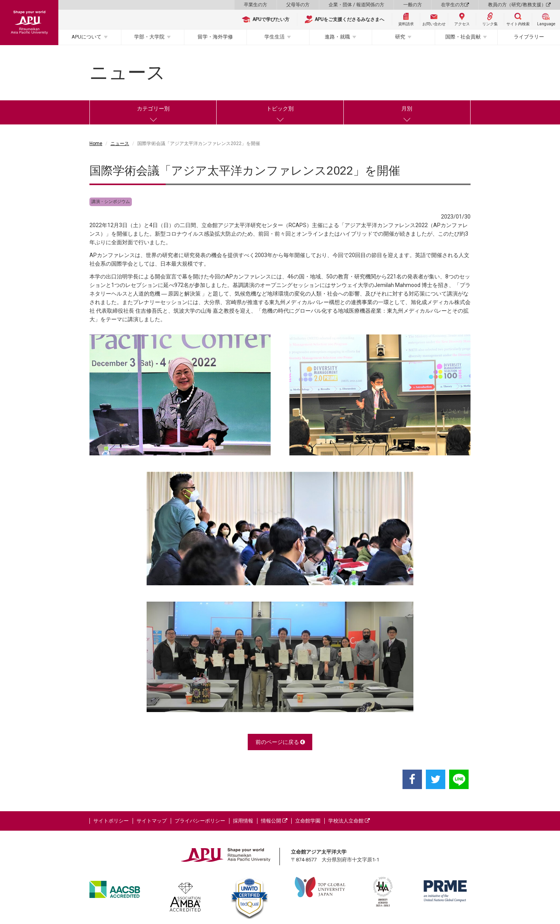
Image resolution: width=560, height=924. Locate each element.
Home (96, 143)
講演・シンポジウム (111, 202)
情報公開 (274, 821)
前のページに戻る (280, 742)
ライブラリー (529, 37)
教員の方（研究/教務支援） (519, 5)
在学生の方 (455, 5)
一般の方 (413, 5)
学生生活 (275, 37)
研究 (400, 37)
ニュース (120, 143)
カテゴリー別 (153, 108)
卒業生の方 (255, 5)
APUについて (87, 37)
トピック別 (280, 108)
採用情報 (243, 821)
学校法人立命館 (349, 821)
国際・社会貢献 (463, 37)
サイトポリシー (111, 821)
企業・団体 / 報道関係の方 (356, 5)
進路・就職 (337, 37)
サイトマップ (152, 821)
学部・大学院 (149, 37)
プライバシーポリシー (200, 821)
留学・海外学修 (215, 37)
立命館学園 (308, 821)
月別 (407, 108)
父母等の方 (298, 5)
